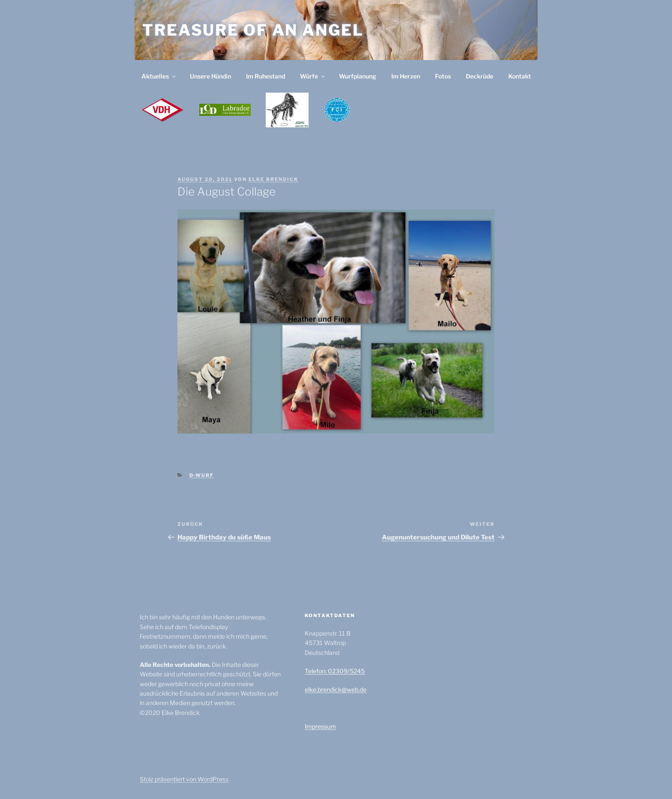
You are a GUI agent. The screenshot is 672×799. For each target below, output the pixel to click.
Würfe (313, 76)
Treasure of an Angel (253, 30)
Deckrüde (480, 76)
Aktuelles (159, 76)
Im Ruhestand (265, 76)
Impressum (320, 726)
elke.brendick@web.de (336, 689)
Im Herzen (406, 76)
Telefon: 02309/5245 (335, 671)
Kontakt (520, 76)
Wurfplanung (358, 76)
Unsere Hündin (210, 76)
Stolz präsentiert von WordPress (184, 779)
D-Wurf (202, 475)
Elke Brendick (273, 179)
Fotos (443, 76)
